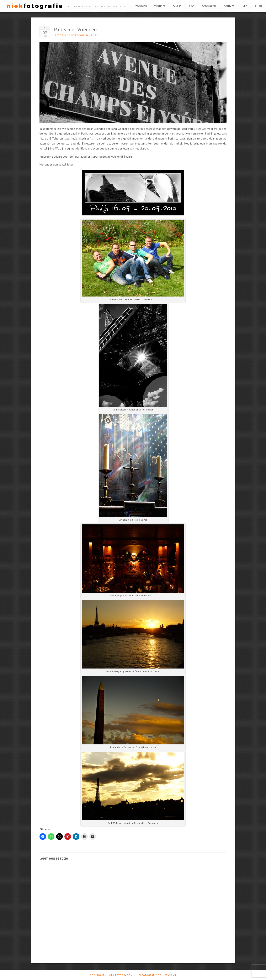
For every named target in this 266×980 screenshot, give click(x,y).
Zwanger (160, 6)
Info (245, 6)
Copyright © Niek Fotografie (110, 975)
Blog (191, 6)
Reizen (95, 35)
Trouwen (141, 6)
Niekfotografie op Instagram (156, 975)
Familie (177, 6)
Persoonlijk (81, 35)
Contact (229, 6)
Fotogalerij (209, 6)
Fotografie (63, 35)
